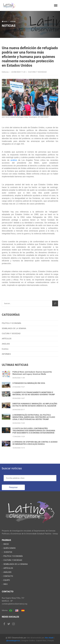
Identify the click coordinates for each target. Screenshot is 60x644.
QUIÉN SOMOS (9, 548)
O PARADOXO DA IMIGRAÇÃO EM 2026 (29, 383)
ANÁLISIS (6, 344)
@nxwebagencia (13, 641)
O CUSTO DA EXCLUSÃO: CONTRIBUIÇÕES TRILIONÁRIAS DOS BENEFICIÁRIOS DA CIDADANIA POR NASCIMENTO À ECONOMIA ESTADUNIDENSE (34, 431)
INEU (5, 584)
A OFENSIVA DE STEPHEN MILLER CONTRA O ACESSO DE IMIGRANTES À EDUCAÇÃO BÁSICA (35, 443)
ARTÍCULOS (7, 339)
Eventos (5, 349)
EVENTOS (8, 552)
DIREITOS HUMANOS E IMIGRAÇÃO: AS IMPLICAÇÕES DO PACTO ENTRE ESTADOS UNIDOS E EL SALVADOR (35, 405)
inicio (5, 21)
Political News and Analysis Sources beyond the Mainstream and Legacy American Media (32, 373)
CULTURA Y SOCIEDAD (11, 334)
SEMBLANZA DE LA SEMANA (14, 328)
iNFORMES (6, 354)
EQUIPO (7, 580)
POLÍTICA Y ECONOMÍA (11, 323)
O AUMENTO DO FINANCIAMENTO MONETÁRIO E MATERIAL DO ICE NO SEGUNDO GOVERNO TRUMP (34, 393)
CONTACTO (8, 576)
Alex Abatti (49, 638)
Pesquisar (13, 487)
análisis (14, 160)
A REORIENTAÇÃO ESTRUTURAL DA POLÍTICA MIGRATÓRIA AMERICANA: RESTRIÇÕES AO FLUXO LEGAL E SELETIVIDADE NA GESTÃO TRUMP (34, 417)
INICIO (6, 544)
